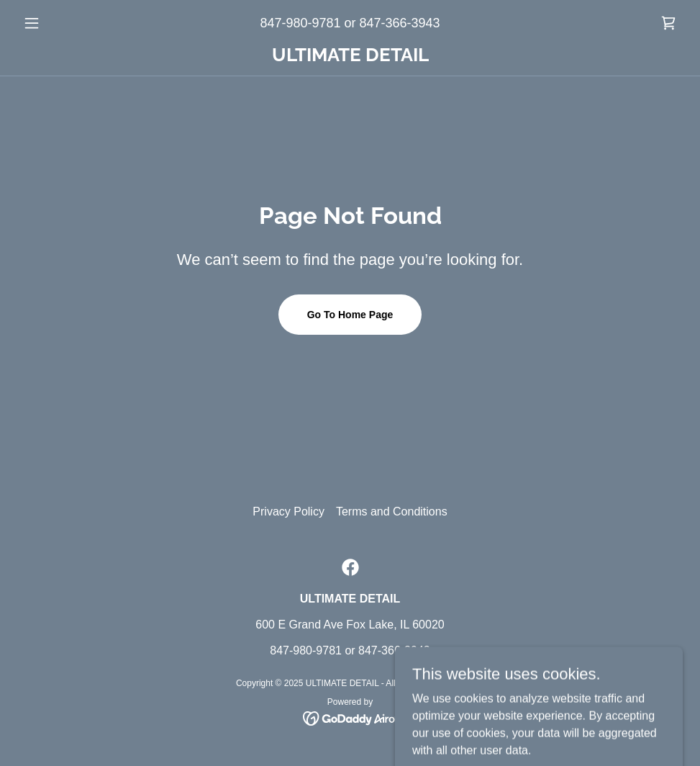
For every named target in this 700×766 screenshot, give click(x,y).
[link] (668, 23)
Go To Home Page (350, 315)
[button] (67, 23)
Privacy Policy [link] (288, 512)
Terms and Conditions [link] (392, 512)
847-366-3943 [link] (400, 23)
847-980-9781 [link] (300, 23)
